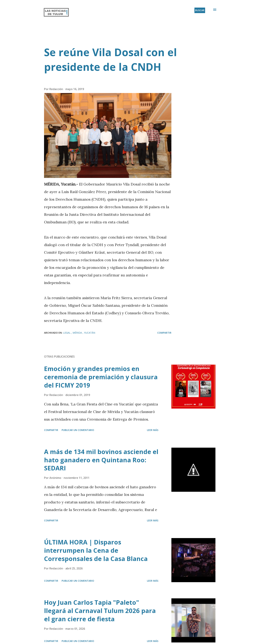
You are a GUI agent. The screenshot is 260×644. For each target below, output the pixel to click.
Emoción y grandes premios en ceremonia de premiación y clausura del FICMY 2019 (101, 377)
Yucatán (90, 333)
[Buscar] (200, 10)
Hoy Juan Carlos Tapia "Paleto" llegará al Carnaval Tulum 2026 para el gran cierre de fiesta (100, 611)
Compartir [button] (164, 333)
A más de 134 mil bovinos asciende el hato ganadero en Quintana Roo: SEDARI (101, 460)
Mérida (78, 333)
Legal (67, 333)
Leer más (153, 430)
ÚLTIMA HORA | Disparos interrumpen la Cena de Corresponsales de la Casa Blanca (96, 550)
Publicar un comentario (78, 430)
